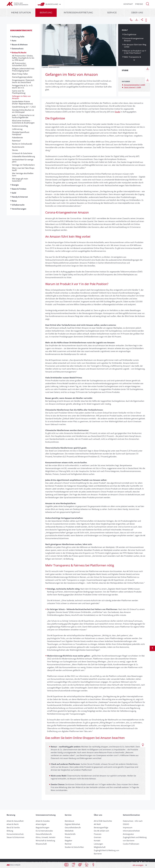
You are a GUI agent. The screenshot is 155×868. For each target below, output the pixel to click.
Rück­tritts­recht (18, 147)
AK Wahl (97, 824)
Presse (139, 4)
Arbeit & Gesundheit (15, 821)
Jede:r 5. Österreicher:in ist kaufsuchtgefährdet (23, 116)
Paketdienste (17, 137)
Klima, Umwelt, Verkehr (46, 837)
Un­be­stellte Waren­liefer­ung (23, 156)
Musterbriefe (70, 834)
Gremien (97, 837)
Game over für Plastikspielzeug (19, 92)
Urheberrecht (18, 205)
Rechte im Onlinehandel (22, 144)
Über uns (137, 13)
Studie (118, 112)
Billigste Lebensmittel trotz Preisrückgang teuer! (23, 70)
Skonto (15, 150)
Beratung (46, 13)
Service (112, 13)
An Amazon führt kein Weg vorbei (135, 46)
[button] (147, 4)
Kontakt (128, 4)
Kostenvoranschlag (20, 126)
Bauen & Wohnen (20, 45)
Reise (14, 201)
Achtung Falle (18, 37)
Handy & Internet (20, 197)
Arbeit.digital (41, 824)
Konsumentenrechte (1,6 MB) (134, 85)
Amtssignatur (128, 834)
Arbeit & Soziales (43, 821)
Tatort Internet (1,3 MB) (132, 87)
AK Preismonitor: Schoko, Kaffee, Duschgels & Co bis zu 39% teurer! (23, 58)
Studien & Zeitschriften (74, 847)
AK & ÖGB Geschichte (103, 821)
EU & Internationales (44, 831)
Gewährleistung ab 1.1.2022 (24, 107)
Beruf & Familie (13, 827)
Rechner (68, 844)
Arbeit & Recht (13, 824)
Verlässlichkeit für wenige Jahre (23, 161)
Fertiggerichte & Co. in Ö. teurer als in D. (23, 87)
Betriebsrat (69, 821)
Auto (14, 41)
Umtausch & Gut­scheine (22, 153)
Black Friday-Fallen (20, 74)
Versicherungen (19, 209)
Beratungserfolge (101, 827)
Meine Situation (21, 13)
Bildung (10, 831)
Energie (15, 185)
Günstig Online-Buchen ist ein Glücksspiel (23, 111)
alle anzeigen (138, 865)
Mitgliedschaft (100, 847)
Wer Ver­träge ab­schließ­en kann (23, 174)
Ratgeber (68, 841)
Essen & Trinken (19, 189)
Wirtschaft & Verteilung (45, 841)
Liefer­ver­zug (17, 129)
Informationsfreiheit (131, 831)
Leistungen (98, 844)
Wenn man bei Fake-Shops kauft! (23, 169)
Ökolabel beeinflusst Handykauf (21, 133)
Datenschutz (18, 49)
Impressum (128, 827)
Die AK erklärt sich (101, 831)
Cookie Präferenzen (131, 844)
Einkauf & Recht (19, 53)
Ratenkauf (16, 141)
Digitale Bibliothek (72, 824)
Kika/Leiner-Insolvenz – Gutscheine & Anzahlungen (23, 122)
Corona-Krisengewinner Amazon (134, 39)
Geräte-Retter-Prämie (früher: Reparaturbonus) (22, 103)
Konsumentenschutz (21, 30)
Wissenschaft (41, 844)
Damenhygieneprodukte (22, 77)
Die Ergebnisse (130, 34)
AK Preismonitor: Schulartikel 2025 (19, 64)
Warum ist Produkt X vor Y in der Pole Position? (135, 52)
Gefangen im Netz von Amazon (21, 97)
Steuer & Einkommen (15, 837)
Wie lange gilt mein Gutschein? (20, 180)
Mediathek (69, 831)
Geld (14, 193)
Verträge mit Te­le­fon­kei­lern (23, 165)
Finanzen (98, 834)
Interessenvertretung (78, 13)
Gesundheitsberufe (44, 834)
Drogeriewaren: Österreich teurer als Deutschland (23, 81)
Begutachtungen (43, 827)
